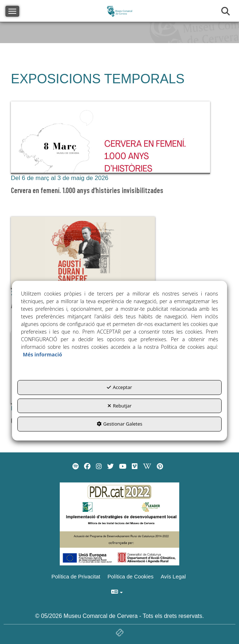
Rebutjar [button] (120, 406)
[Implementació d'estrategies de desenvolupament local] (119, 524)
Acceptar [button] (119, 387)
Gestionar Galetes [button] (119, 424)
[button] (119, 150)
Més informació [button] (42, 354)
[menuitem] (76, 467)
